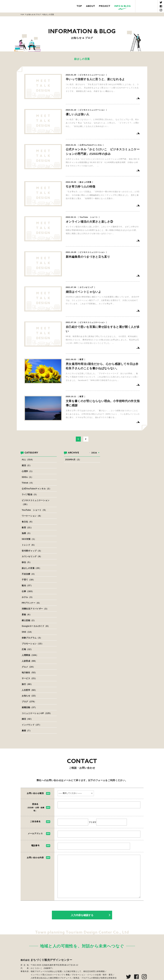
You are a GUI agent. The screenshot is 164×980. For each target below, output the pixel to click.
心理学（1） (28, 471)
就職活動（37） (29, 707)
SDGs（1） (27, 477)
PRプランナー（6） (31, 603)
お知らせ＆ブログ (34, 14)
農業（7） (27, 731)
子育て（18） (28, 580)
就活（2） (27, 465)
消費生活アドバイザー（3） (35, 609)
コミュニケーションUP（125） (37, 713)
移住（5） (27, 562)
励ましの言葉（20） (32, 568)
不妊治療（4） (29, 574)
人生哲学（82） (29, 690)
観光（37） (27, 586)
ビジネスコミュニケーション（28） (36, 502)
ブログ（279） (29, 702)
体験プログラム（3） (32, 638)
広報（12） (27, 649)
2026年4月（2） (73, 460)
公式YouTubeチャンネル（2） (36, 489)
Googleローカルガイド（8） (36, 626)
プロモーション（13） (33, 644)
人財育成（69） (29, 661)
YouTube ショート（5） (34, 510)
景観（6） (27, 615)
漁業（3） (27, 533)
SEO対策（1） (29, 539)
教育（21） (27, 528)
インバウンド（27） (32, 725)
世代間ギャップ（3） (32, 551)
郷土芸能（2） (29, 620)
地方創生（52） (29, 673)
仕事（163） (28, 591)
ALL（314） (28, 460)
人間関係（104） (30, 655)
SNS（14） (27, 632)
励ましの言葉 (49, 14)
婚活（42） (27, 719)
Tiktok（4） (28, 483)
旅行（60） (27, 684)
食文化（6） (28, 522)
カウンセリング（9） (32, 556)
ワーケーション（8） (32, 516)
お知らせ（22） (29, 696)
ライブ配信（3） (30, 495)
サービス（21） (29, 678)
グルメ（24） (28, 667)
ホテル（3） (28, 597)
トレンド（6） (29, 545)
